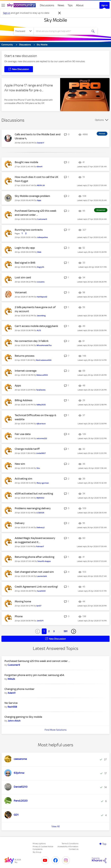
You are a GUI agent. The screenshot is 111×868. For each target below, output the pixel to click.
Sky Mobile (56, 20)
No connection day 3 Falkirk (32, 341)
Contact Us (74, 849)
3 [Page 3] (54, 631)
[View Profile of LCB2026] (40, 513)
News (61, 5)
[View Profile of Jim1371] (40, 621)
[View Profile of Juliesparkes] (42, 237)
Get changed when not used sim (34, 572)
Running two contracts (29, 230)
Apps (18, 385)
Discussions (47, 5)
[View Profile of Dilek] (39, 252)
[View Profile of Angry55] (41, 267)
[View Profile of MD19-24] (41, 185)
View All (56, 826)
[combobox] (62, 31)
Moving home (23, 601)
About (80, 5)
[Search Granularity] (24, 31)
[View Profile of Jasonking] (41, 316)
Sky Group (37, 852)
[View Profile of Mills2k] (11, 679)
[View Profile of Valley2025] (41, 405)
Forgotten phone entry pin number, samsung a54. (35, 675)
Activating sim (23, 479)
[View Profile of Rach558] (12, 707)
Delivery (20, 523)
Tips (70, 5)
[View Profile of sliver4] (39, 167)
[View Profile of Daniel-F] (41, 143)
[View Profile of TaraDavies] (41, 390)
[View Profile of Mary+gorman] (43, 483)
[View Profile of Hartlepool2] (42, 297)
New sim (20, 464)
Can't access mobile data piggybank (36, 326)
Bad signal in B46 (25, 263)
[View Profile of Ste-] (38, 468)
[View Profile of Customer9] (42, 219)
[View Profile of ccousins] (41, 282)
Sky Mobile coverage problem (32, 196)
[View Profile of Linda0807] (41, 453)
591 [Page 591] (66, 631)
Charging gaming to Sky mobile (23, 717)
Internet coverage (26, 371)
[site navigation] (3, 5)
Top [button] (104, 844)
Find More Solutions (56, 730)
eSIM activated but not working (34, 494)
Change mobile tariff (27, 449)
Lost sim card (23, 277)
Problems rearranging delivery (33, 508)
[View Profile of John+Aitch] (14, 721)
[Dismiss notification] (60, 13)
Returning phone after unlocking (35, 557)
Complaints (38, 849)
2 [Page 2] (49, 631)
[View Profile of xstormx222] (42, 438)
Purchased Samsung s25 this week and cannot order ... (37, 661)
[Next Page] (74, 631)
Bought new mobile (26, 162)
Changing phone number (19, 689)
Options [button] (99, 120)
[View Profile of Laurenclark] (42, 576)
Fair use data (23, 434)
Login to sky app (25, 248)
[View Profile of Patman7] (40, 546)
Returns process (25, 356)
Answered (101, 210)
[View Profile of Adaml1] (12, 693)
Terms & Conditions (70, 844)
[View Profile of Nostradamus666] (44, 360)
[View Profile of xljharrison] (41, 424)
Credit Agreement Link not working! (36, 587)
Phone (19, 616)
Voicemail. (21, 292)
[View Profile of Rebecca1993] (42, 375)
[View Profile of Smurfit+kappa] (44, 561)
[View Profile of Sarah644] (41, 591)
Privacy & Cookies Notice (43, 846)
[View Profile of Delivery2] (41, 527)
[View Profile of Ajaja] (39, 200)
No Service (11, 703)
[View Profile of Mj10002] (40, 498)
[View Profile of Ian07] (39, 606)
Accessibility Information (68, 846)
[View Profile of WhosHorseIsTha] (44, 345)
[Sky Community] (21, 5)
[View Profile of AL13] (39, 330)
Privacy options (39, 844)
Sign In (104, 5)
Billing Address (24, 400)
